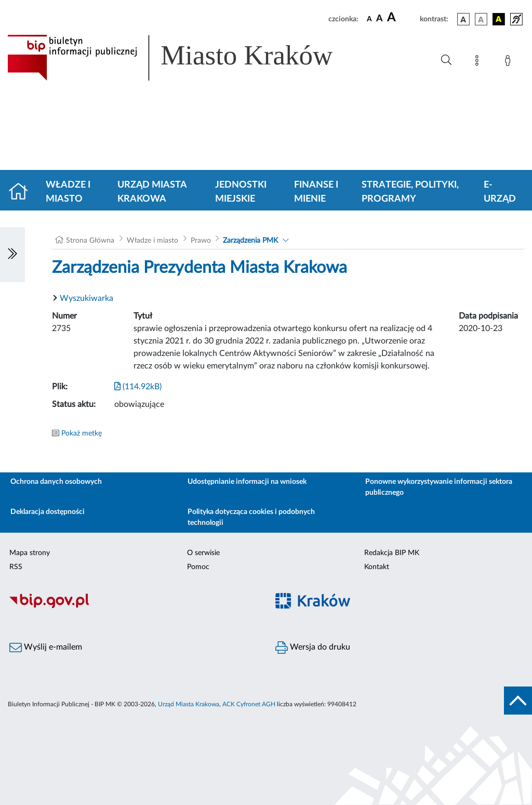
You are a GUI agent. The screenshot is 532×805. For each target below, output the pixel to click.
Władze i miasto (68, 192)
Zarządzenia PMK (250, 241)
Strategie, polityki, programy (410, 192)
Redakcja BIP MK (392, 553)
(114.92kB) (138, 387)
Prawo (201, 241)
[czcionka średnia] (380, 19)
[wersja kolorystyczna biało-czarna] (481, 19)
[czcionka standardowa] (369, 19)
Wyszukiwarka (87, 298)
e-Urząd (500, 192)
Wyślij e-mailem (46, 648)
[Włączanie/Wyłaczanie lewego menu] (12, 255)
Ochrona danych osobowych (56, 482)
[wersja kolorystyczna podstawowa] (463, 19)
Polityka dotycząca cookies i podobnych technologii (251, 517)
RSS (16, 567)
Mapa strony (30, 553)
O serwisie (203, 553)
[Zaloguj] (510, 62)
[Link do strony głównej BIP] (185, 58)
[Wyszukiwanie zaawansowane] (446, 60)
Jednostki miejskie (241, 192)
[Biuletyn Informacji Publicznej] (133, 606)
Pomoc (198, 567)
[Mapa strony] (479, 62)
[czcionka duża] (402, 18)
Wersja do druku (313, 648)
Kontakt (377, 567)
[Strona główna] (23, 192)
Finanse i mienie (316, 192)
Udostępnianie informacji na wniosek (247, 482)
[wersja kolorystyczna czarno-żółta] (499, 19)
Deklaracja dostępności (48, 512)
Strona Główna (90, 241)
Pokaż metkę (82, 433)
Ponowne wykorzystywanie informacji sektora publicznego (439, 487)
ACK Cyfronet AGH (249, 704)
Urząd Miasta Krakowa (152, 192)
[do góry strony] (518, 701)
